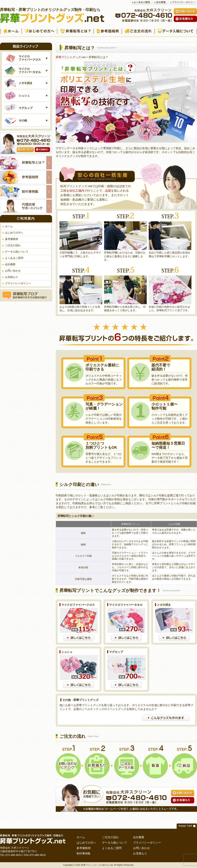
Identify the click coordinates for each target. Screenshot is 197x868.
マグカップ (26, 108)
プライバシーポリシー (18, 283)
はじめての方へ (14, 233)
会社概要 (10, 264)
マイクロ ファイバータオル (30, 70)
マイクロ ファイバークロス (30, 58)
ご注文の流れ (13, 245)
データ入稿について (17, 252)
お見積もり (12, 277)
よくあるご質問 (14, 258)
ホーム (9, 226)
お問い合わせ (13, 271)
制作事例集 (84, 853)
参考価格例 (12, 239)
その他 (23, 120)
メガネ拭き (26, 83)
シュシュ (24, 95)
